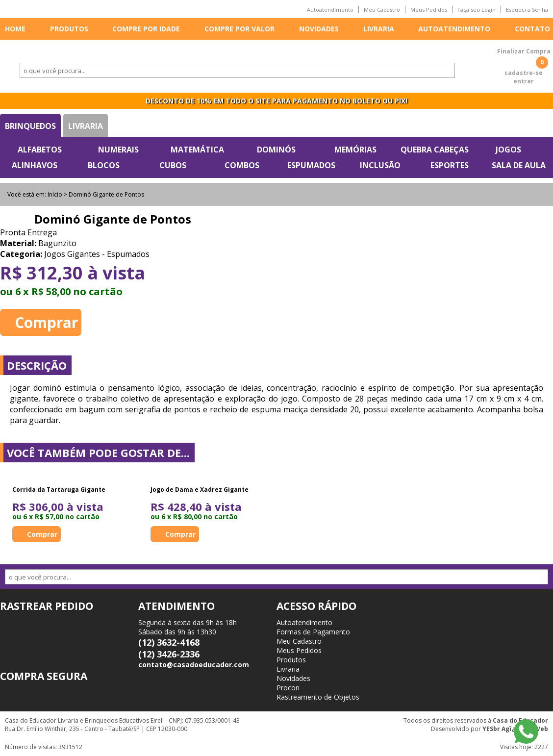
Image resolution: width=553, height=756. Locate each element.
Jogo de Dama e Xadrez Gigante (200, 490)
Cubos (173, 165)
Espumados (311, 165)
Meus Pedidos (429, 10)
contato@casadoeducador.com (194, 665)
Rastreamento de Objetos (318, 697)
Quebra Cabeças (435, 150)
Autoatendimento (330, 10)
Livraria (379, 29)
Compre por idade (146, 29)
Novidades (319, 29)
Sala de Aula (519, 165)
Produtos (69, 29)
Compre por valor (239, 29)
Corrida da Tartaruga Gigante (59, 490)
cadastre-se (524, 73)
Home (15, 29)
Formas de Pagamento (313, 632)
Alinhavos (35, 165)
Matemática (197, 150)
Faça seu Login (477, 10)
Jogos (508, 150)
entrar (524, 81)
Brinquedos (30, 126)
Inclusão (380, 165)
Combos (242, 165)
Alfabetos (40, 150)
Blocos (104, 165)
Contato (532, 29)
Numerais (118, 150)
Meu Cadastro (382, 10)
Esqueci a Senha (527, 10)
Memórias (355, 150)
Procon (288, 688)
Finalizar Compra (524, 51)
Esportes (450, 165)
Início (55, 194)
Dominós (276, 150)
